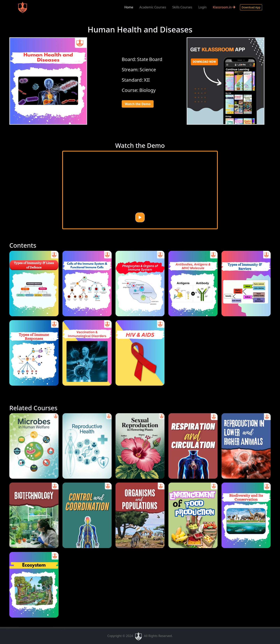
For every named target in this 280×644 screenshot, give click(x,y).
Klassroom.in (224, 7)
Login (202, 7)
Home (129, 7)
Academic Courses (153, 7)
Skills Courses (182, 7)
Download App (251, 7)
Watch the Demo (138, 104)
